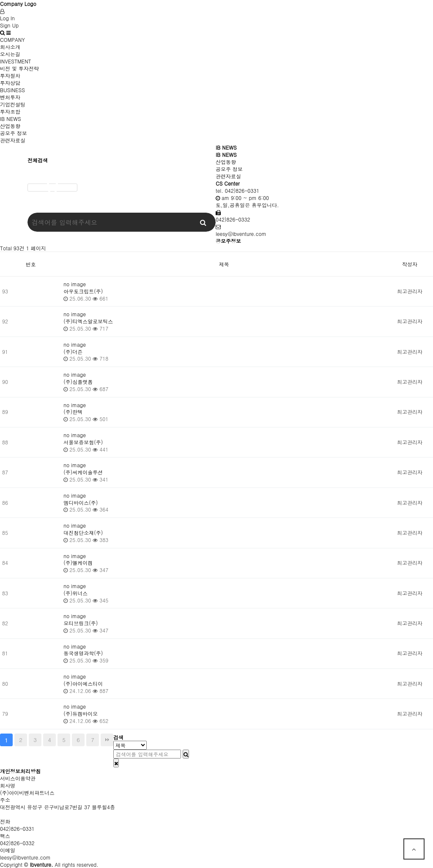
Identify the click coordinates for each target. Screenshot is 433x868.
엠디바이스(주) (81, 502)
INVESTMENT (16, 61)
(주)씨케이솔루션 (83, 472)
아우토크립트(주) (83, 291)
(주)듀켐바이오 (81, 713)
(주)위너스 (75, 593)
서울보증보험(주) (83, 442)
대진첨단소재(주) (83, 533)
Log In (7, 18)
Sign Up (9, 25)
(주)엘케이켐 (78, 563)
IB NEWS (11, 119)
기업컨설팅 (13, 104)
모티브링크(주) (81, 623)
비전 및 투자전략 (19, 68)
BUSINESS (12, 90)
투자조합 (10, 111)
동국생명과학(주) (83, 653)
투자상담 (10, 83)
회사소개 (10, 47)
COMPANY (12, 40)
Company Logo (18, 4)
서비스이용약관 (18, 778)
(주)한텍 (73, 412)
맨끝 (107, 740)
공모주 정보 (14, 133)
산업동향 (10, 126)
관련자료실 (13, 140)
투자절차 (10, 75)
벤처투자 (10, 97)
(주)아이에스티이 (83, 683)
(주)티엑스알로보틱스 (88, 321)
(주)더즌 (73, 352)
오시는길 (10, 54)
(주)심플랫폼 (78, 382)
